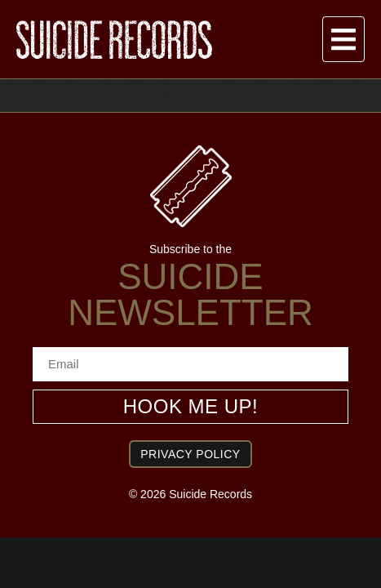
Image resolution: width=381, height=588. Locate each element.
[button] (343, 39)
